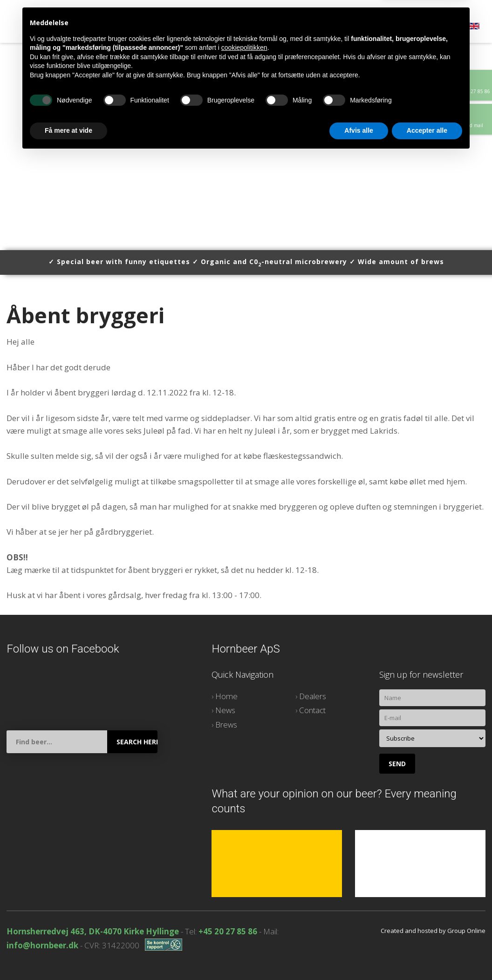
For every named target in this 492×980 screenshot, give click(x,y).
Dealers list (218, 28)
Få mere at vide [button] (68, 954)
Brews (167, 28)
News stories (115, 28)
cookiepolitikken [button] (244, 871)
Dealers (313, 696)
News (225, 710)
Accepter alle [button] (427, 954)
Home (65, 28)
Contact (274, 28)
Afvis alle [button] (359, 954)
